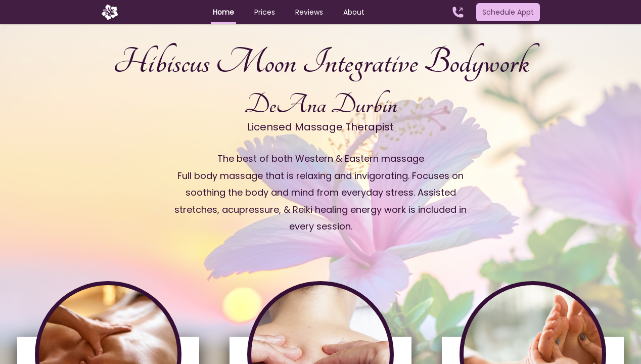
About (354, 12)
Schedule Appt (508, 12)
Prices (265, 12)
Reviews (309, 12)
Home (223, 12)
